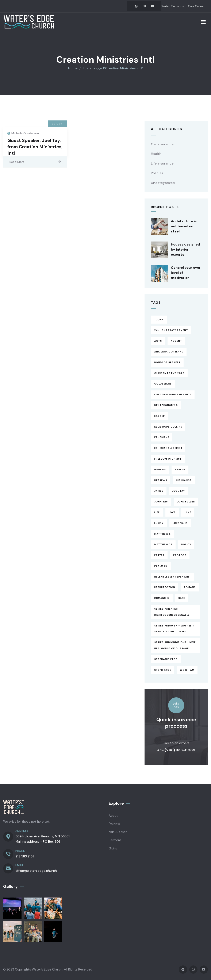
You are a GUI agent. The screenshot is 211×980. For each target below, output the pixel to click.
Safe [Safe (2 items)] (182, 598)
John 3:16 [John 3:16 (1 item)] (161, 502)
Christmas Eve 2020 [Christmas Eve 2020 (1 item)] (169, 373)
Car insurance (162, 144)
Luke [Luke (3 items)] (188, 512)
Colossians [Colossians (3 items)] (163, 384)
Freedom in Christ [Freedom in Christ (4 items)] (168, 459)
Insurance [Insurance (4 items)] (184, 480)
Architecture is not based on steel (184, 226)
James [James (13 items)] (159, 491)
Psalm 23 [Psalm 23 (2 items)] (161, 566)
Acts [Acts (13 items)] (158, 341)
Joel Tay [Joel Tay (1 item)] (179, 491)
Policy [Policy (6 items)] (186, 544)
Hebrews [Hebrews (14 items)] (161, 480)
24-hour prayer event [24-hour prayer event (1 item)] (171, 330)
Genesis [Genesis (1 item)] (160, 470)
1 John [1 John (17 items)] (159, 320)
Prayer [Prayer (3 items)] (159, 555)
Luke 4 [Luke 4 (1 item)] (159, 523)
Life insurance (162, 163)
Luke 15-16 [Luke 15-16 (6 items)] (180, 523)
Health (156, 154)
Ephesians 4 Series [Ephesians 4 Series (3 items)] (168, 448)
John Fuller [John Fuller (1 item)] (186, 502)
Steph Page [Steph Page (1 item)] (163, 670)
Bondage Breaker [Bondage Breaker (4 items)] (167, 362)
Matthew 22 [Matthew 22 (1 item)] (163, 544)
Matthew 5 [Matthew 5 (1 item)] (162, 534)
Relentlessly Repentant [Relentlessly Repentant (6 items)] (173, 577)
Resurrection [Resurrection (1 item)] (165, 587)
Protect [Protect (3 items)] (180, 555)
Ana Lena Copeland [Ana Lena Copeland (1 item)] (169, 352)
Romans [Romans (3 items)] (190, 587)
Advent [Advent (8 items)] (176, 341)
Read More (17, 162)
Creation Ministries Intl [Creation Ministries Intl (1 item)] (173, 394)
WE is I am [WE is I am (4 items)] (187, 670)
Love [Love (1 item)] (172, 512)
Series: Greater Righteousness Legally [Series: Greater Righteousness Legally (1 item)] (172, 612)
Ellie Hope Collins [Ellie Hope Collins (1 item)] (168, 427)
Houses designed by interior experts (185, 249)
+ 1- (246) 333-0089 (176, 750)
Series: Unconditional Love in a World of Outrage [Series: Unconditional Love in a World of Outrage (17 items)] (175, 645)
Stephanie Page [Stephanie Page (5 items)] (166, 659)
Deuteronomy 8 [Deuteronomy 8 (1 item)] (166, 405)
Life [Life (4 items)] (157, 512)
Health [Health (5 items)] (180, 470)
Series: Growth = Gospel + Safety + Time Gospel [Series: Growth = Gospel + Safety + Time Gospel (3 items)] (174, 629)
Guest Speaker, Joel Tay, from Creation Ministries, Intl (35, 147)
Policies (157, 173)
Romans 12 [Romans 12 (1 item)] (162, 598)
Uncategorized (163, 183)
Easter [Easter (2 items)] (160, 416)
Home (73, 68)
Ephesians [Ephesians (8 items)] (162, 437)
